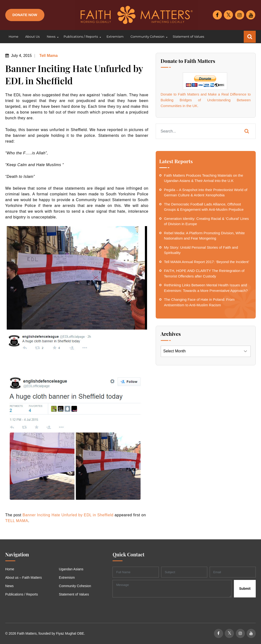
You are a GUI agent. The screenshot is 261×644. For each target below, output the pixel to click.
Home (10, 569)
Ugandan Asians (71, 569)
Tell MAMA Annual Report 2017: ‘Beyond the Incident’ (207, 262)
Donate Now (25, 15)
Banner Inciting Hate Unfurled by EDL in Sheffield (68, 515)
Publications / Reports (22, 594)
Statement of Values (74, 594)
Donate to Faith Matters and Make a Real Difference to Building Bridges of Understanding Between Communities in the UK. (206, 100)
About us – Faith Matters (24, 578)
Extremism (67, 578)
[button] (52, 37)
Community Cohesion (75, 586)
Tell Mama (48, 56)
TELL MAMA (17, 521)
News (9, 586)
